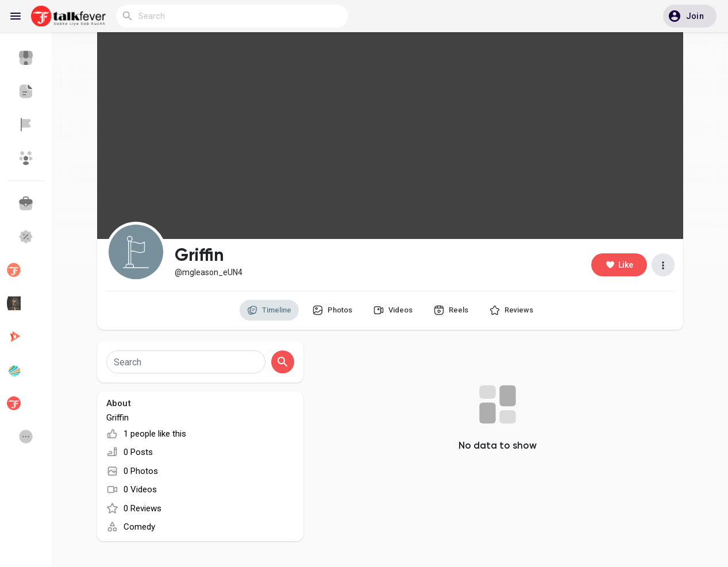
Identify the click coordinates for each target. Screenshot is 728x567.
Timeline (269, 310)
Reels (451, 310)
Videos (393, 310)
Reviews (511, 310)
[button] (690, 16)
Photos (332, 310)
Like (619, 265)
